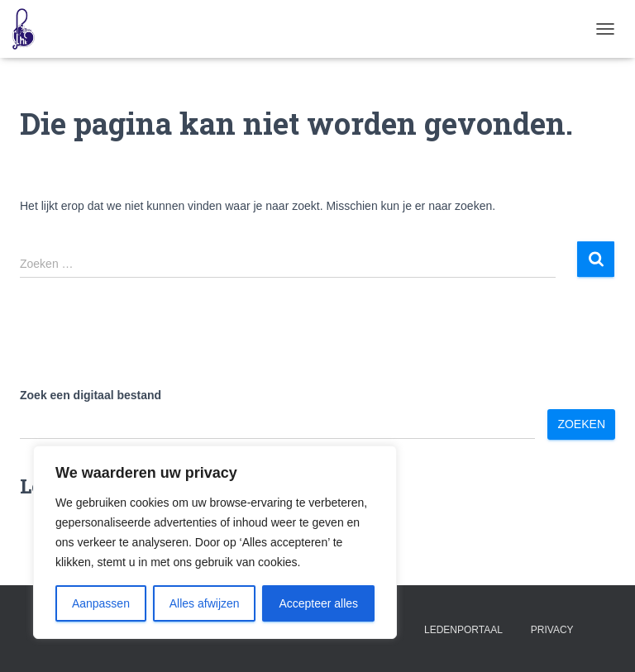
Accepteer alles (318, 603)
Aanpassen (101, 603)
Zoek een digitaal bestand (91, 395)
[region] (215, 542)
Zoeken (581, 424)
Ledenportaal (463, 630)
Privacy (552, 630)
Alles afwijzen (205, 603)
